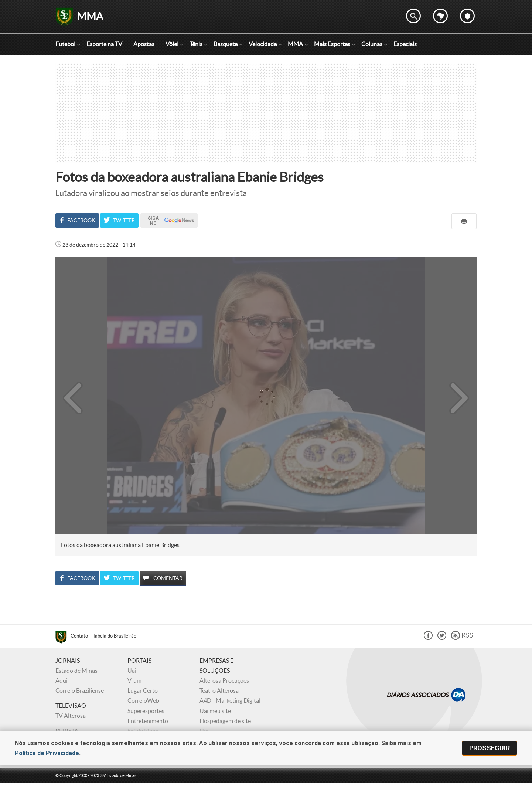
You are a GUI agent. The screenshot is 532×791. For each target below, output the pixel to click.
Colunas (372, 44)
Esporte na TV (104, 44)
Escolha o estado (440, 16)
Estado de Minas (76, 671)
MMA (295, 44)
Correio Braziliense (80, 690)
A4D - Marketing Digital (230, 700)
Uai (132, 671)
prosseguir (490, 748)
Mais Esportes (332, 44)
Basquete (226, 44)
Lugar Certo (143, 690)
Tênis (196, 44)
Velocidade (263, 44)
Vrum (134, 680)
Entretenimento (148, 721)
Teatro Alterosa (219, 690)
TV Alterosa (71, 716)
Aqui (62, 680)
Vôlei (172, 44)
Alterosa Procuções (224, 680)
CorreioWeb (143, 700)
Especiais (405, 44)
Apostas (144, 44)
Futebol (65, 44)
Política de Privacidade (47, 753)
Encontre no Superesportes (413, 16)
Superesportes (146, 711)
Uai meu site (215, 711)
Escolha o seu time (467, 16)
